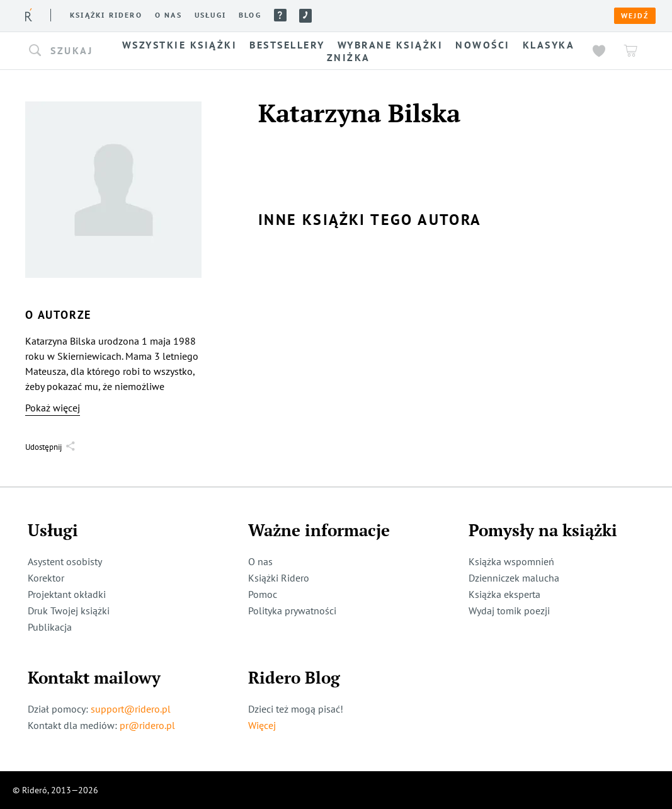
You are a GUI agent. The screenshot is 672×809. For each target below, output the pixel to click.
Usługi (210, 15)
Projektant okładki (67, 594)
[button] (69, 51)
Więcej (262, 725)
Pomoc (280, 15)
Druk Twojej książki (69, 611)
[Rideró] (29, 15)
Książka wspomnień (511, 561)
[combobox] (69, 51)
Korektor (46, 578)
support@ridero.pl (131, 709)
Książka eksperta (504, 594)
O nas (168, 15)
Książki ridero (106, 15)
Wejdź (635, 16)
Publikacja (50, 627)
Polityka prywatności (292, 611)
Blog (250, 15)
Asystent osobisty (65, 561)
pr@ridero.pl (147, 725)
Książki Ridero (279, 578)
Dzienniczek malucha (514, 578)
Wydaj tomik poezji (509, 611)
